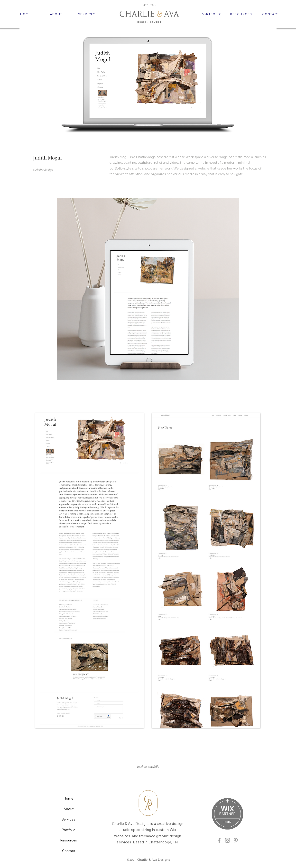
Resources (69, 840)
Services (68, 819)
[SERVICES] (87, 14)
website (203, 168)
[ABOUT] (56, 14)
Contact (69, 851)
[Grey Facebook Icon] (219, 840)
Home (68, 798)
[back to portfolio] (148, 767)
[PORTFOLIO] (211, 14)
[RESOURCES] (241, 14)
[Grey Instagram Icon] (227, 840)
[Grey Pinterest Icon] (236, 840)
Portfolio (69, 830)
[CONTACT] (271, 14)
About (69, 809)
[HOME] (26, 14)
